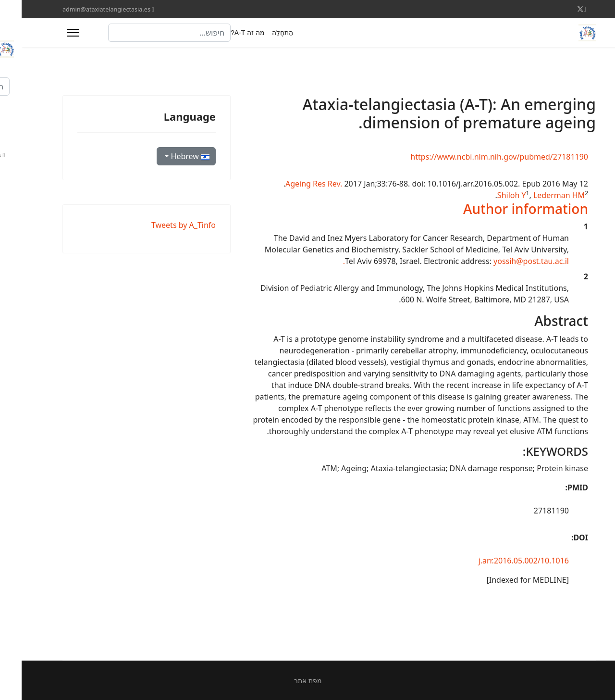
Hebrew (167, 156)
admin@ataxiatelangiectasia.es (85, 9)
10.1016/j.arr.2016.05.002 (502, 561)
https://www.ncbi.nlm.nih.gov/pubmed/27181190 (478, 157)
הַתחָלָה (261, 33)
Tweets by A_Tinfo (162, 225)
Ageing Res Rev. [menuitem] (292, 184)
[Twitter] (559, 9)
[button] (504, 209)
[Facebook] (563, 9)
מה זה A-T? (226, 33)
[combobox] (148, 33)
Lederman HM (537, 195)
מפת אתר (286, 681)
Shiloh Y (490, 195)
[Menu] (52, 33)
